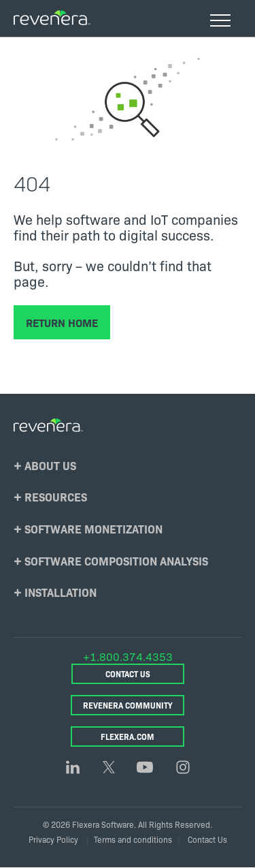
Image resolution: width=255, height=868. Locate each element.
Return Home (62, 322)
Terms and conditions (133, 839)
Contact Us (128, 673)
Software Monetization (93, 528)
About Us (50, 465)
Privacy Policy (53, 839)
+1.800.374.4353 (128, 656)
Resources (56, 496)
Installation (61, 592)
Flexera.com (128, 736)
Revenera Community (128, 705)
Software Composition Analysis (116, 560)
